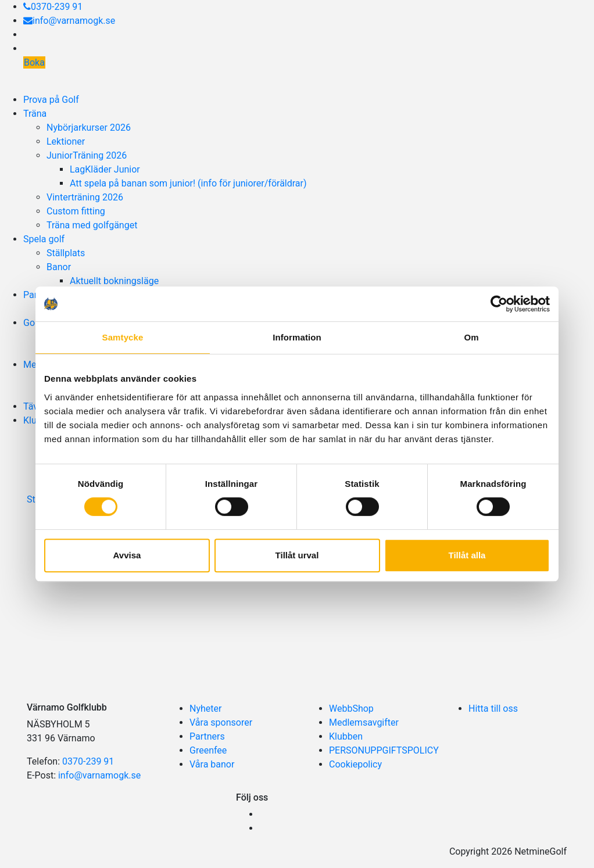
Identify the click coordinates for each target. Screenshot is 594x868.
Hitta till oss (493, 709)
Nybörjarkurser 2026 (89, 128)
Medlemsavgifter (364, 722)
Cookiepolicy (355, 764)
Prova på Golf (51, 100)
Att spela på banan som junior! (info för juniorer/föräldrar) (188, 183)
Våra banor (212, 764)
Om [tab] (471, 337)
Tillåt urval (297, 555)
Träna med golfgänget (92, 225)
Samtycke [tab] (123, 337)
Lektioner (66, 141)
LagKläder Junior (105, 169)
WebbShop (351, 709)
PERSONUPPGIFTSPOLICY (384, 750)
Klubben (346, 736)
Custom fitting (76, 211)
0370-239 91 (53, 7)
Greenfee (208, 750)
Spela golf (44, 239)
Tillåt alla (467, 555)
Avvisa (127, 555)
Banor (59, 267)
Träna (35, 114)
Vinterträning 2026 (85, 197)
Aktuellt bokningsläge (114, 281)
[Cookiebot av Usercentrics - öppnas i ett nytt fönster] (499, 304)
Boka (34, 62)
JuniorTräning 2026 (87, 155)
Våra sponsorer (221, 722)
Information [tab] (297, 337)
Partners (207, 736)
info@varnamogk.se (69, 21)
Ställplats (66, 253)
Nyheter (205, 709)
